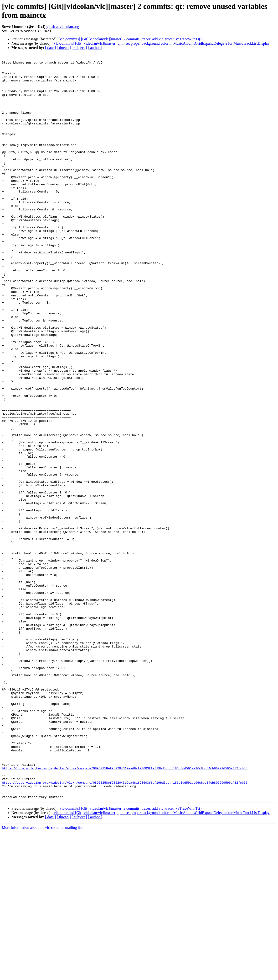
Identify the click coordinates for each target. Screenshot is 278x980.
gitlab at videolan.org (63, 27)
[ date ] (50, 48)
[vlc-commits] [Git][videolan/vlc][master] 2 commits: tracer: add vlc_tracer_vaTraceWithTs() (130, 39)
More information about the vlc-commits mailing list (42, 976)
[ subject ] (79, 48)
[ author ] (95, 48)
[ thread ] (64, 48)
